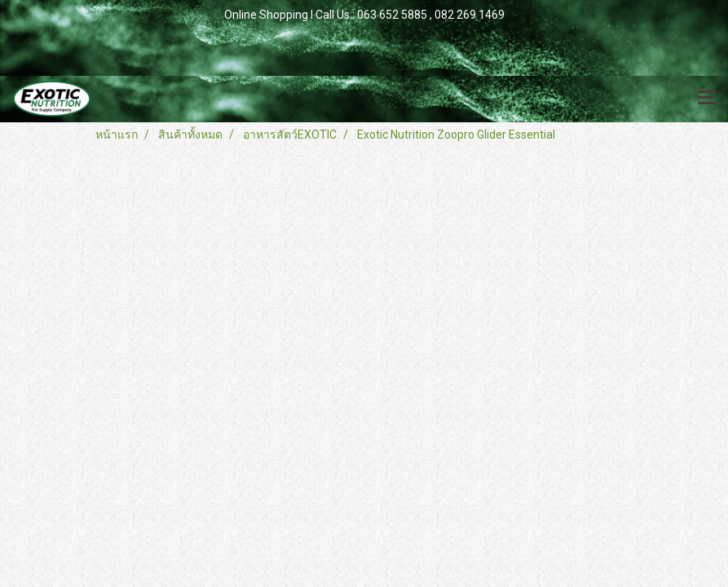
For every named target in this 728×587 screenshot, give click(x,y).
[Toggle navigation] (707, 99)
